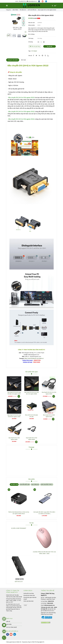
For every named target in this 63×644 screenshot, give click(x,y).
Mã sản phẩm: (32, 25)
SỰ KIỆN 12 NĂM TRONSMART (19, 528)
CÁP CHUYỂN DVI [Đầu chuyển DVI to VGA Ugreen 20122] (32, 10)
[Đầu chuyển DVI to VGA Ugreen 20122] (31, 6)
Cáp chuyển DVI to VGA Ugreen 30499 (14, 439)
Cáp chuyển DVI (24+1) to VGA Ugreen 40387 (49, 393)
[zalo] (46, 1)
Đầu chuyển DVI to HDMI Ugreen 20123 (49, 416)
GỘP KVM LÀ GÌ (19, 582)
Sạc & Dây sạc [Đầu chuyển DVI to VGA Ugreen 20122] (35, 484)
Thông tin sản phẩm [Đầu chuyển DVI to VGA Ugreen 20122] (13, 60)
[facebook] (39, 1)
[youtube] (43, 1)
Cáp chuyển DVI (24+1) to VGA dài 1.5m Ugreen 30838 (32, 393)
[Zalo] (49, 56)
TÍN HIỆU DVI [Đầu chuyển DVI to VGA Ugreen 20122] (23, 10)
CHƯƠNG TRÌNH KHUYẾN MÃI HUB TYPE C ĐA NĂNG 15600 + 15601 (44, 553)
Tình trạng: (31, 38)
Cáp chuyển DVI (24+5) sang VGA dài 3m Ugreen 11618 (14, 416)
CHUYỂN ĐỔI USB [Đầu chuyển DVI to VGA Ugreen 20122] (25, 484)
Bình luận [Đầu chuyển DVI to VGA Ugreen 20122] (23, 60)
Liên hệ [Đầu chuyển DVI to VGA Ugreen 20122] (49, 46)
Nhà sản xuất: (32, 23)
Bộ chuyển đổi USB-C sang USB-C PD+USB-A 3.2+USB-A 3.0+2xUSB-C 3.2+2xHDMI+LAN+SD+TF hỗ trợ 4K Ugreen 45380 (44, 513)
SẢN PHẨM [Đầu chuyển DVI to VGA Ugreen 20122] (15, 10)
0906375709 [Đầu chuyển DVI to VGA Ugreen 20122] (23, 1)
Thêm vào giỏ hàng (35, 46)
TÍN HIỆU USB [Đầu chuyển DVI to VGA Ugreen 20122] (14, 484)
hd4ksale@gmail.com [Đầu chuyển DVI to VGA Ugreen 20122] (32, 1)
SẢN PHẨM (9, 624)
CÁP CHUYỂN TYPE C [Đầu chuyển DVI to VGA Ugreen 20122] (47, 484)
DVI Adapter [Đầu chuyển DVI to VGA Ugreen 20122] (34, 51)
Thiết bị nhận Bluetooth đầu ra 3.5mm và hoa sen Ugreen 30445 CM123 (19, 513)
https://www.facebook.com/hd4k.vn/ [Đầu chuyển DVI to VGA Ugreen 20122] (34, 358)
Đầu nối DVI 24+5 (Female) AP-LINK (31, 416)
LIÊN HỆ (8, 621)
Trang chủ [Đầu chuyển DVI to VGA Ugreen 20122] (8, 10)
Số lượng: (31, 42)
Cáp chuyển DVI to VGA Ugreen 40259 (31, 439)
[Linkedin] (39, 56)
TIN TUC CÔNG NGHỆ (11, 627)
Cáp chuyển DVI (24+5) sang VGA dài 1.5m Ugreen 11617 (14, 393)
